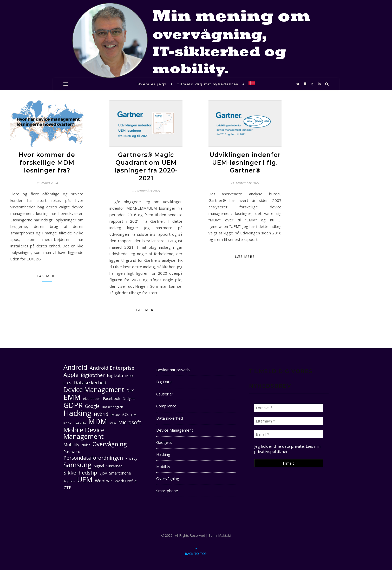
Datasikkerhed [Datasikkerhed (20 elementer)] (90, 382)
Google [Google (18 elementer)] (92, 406)
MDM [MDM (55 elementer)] (98, 422)
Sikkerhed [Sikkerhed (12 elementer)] (114, 466)
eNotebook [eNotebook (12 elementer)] (92, 399)
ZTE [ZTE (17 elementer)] (67, 488)
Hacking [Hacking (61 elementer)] (77, 413)
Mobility (163, 466)
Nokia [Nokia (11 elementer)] (86, 445)
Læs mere (47, 276)
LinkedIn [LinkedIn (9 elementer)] (80, 423)
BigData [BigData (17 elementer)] (115, 375)
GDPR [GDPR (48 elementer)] (73, 405)
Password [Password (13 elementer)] (72, 451)
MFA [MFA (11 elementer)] (113, 423)
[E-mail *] (289, 434)
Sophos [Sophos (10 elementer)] (69, 481)
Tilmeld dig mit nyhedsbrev (208, 84)
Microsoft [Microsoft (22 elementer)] (130, 423)
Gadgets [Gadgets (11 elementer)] (129, 399)
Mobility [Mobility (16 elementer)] (71, 445)
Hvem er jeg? (152, 84)
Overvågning (168, 478)
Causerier (165, 394)
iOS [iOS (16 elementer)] (125, 414)
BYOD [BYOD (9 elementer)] (129, 376)
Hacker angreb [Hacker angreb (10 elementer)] (113, 407)
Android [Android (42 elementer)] (75, 367)
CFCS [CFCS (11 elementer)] (67, 383)
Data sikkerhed (170, 418)
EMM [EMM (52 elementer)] (72, 397)
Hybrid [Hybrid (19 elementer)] (101, 414)
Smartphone (167, 491)
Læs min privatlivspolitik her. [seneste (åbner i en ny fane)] (287, 449)
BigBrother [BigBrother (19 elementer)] (93, 375)
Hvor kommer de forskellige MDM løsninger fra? (47, 163)
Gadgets (164, 442)
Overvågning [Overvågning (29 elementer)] (110, 444)
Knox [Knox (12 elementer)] (67, 423)
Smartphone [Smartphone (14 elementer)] (120, 473)
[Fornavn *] (289, 408)
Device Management (175, 430)
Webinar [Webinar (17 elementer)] (104, 481)
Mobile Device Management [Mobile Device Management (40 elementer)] (84, 433)
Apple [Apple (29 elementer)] (71, 375)
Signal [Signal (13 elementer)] (99, 466)
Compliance (166, 406)
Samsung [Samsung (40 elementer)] (77, 465)
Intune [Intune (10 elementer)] (115, 415)
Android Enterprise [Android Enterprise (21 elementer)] (112, 368)
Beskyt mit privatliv (173, 370)
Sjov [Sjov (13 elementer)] (103, 473)
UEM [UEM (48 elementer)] (85, 480)
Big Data (164, 382)
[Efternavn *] (289, 421)
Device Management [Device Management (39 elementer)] (94, 390)
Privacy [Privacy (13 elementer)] (131, 458)
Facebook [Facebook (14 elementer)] (112, 398)
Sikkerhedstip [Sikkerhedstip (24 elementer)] (80, 473)
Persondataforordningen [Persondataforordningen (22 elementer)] (93, 458)
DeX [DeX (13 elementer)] (130, 391)
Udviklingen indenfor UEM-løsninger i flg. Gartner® (245, 163)
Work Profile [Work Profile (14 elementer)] (126, 481)
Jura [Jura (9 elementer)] (134, 415)
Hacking (163, 454)
